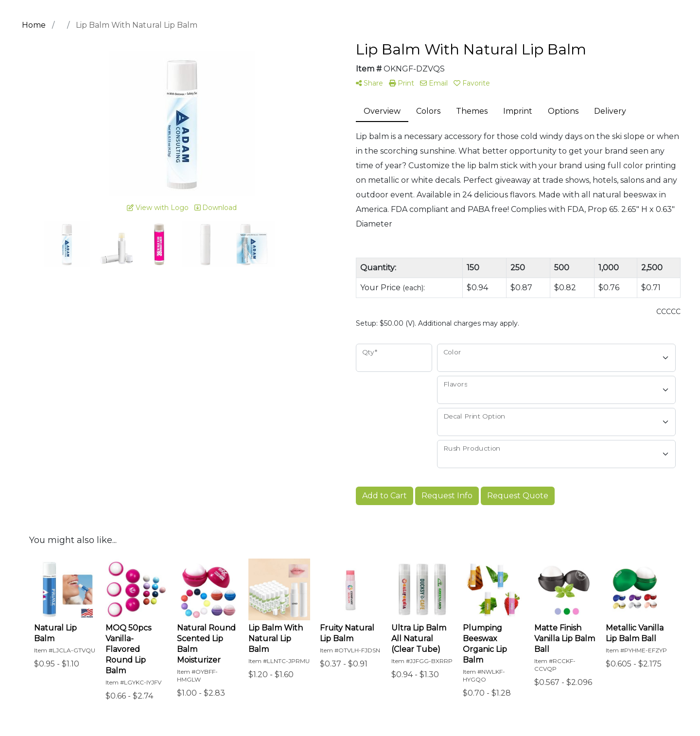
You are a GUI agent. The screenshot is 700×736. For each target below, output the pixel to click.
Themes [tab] (472, 111)
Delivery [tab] (610, 111)
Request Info (447, 496)
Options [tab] (563, 111)
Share (369, 83)
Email (434, 83)
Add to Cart (385, 496)
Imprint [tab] (518, 111)
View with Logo (158, 208)
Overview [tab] (382, 111)
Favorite (472, 83)
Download (216, 208)
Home (34, 25)
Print (402, 83)
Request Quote (518, 496)
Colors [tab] (428, 111)
